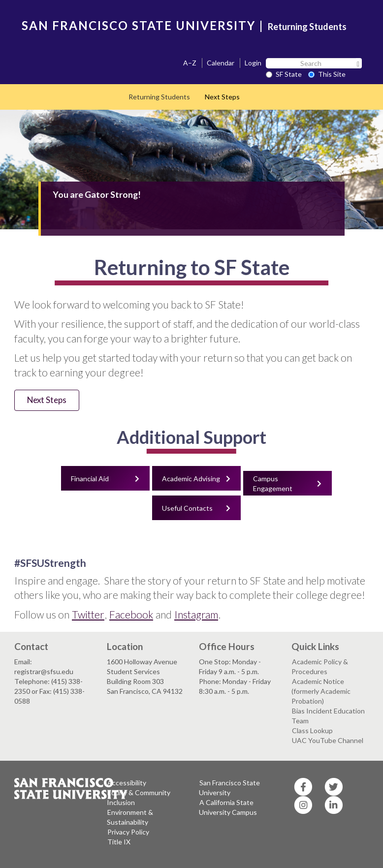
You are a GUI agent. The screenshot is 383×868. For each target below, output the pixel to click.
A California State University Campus (228, 807)
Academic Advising (191, 479)
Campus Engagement (273, 483)
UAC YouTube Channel (328, 740)
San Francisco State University (229, 788)
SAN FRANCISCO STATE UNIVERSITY (139, 25)
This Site (327, 74)
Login (253, 63)
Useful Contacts (187, 508)
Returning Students (307, 27)
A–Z (190, 63)
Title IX (119, 842)
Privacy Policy (128, 832)
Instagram (196, 614)
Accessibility (127, 783)
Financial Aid (90, 479)
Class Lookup (312, 730)
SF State (284, 74)
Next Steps (222, 97)
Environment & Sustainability (130, 817)
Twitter (88, 614)
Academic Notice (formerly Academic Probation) (321, 691)
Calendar (221, 63)
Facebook (131, 614)
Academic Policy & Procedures (320, 666)
